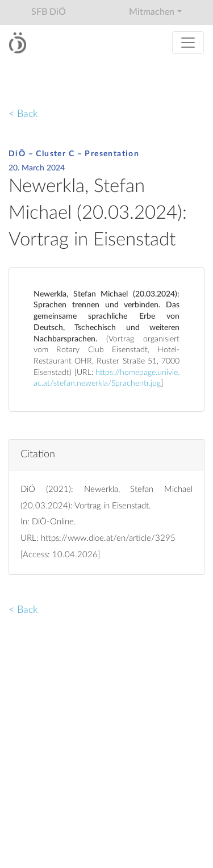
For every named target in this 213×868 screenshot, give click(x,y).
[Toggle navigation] (188, 43)
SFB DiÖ (49, 12)
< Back (23, 114)
